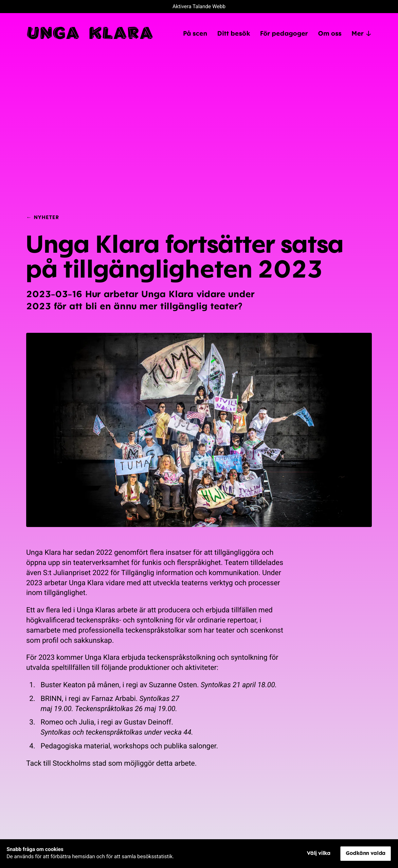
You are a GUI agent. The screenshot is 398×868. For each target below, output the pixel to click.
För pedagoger (284, 33)
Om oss (330, 33)
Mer (362, 33)
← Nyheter (43, 217)
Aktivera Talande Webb (199, 6)
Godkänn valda (366, 853)
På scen (195, 33)
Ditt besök (233, 33)
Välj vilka (319, 853)
